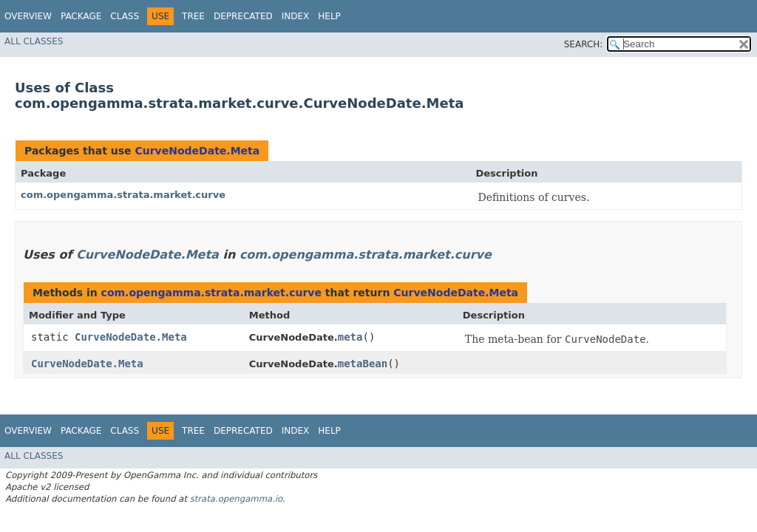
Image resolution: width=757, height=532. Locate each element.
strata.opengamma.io (236, 499)
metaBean (363, 364)
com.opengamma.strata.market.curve (123, 195)
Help (329, 16)
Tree (193, 16)
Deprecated (243, 16)
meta (350, 337)
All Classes (34, 41)
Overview (28, 16)
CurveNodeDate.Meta (197, 151)
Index (296, 16)
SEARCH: (584, 44)
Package (81, 16)
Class (125, 16)
